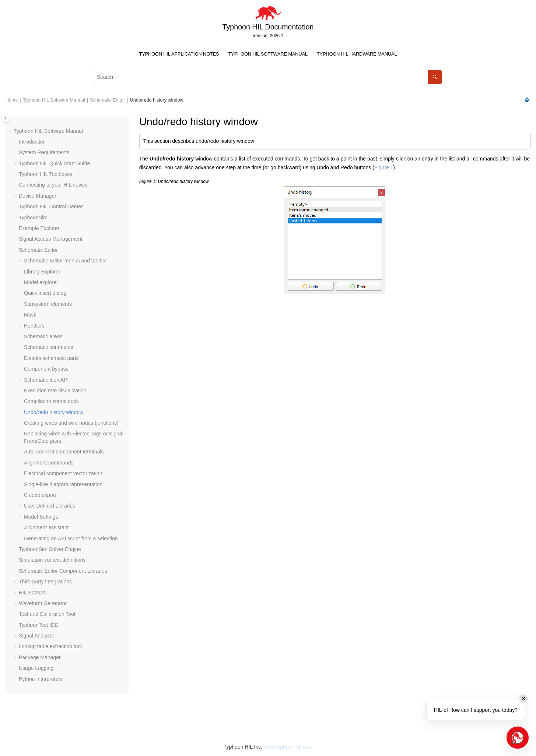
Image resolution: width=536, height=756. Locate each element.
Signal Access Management (51, 239)
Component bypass (46, 369)
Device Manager (38, 196)
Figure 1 (384, 167)
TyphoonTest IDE (38, 625)
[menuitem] (179, 54)
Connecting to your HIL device (53, 185)
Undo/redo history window (157, 100)
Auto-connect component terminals (64, 452)
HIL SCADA (32, 593)
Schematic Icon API (46, 380)
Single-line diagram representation (63, 484)
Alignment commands (49, 463)
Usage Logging (36, 668)
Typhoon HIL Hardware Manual (357, 54)
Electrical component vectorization (63, 473)
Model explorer (41, 282)
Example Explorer (39, 228)
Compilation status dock (51, 401)
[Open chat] (518, 738)
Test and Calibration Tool (47, 614)
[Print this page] (528, 100)
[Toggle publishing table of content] (6, 118)
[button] (11, 131)
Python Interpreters (41, 679)
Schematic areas (43, 336)
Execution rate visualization (55, 391)
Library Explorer (42, 272)
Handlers (34, 326)
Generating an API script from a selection (71, 538)
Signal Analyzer (37, 636)
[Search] (435, 77)
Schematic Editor (107, 100)
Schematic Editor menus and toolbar (66, 261)
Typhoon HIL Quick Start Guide (54, 163)
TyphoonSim (33, 218)
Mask (30, 315)
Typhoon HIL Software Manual (268, 54)
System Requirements (44, 152)
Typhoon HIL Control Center (51, 206)
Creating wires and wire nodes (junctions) (71, 423)
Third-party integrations (45, 582)
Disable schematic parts (51, 358)
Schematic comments (49, 347)
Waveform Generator (43, 603)
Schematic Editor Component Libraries (63, 571)
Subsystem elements (48, 304)
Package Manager (40, 657)
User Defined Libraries (50, 506)
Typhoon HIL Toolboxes (46, 174)
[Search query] (268, 77)
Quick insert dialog (45, 293)
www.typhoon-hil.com (288, 747)
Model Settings (41, 517)
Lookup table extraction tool (50, 646)
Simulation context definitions (52, 560)
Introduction (32, 142)
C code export (40, 495)
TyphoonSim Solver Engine (50, 549)
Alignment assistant (46, 527)
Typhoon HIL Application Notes (179, 54)
